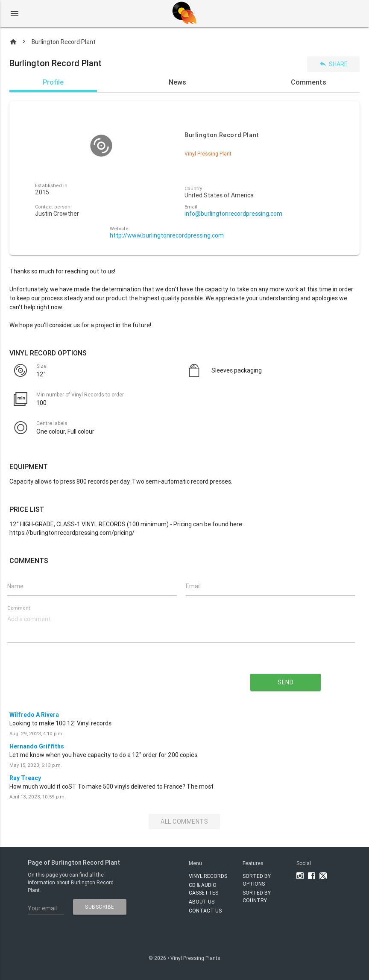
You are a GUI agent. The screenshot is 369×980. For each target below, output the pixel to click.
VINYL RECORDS (208, 876)
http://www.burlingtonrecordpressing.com (167, 236)
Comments (309, 82)
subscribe (100, 907)
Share (333, 64)
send (286, 682)
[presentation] (107, 679)
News (177, 82)
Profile (53, 82)
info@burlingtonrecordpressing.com (233, 214)
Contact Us (205, 911)
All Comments (184, 822)
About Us (202, 902)
